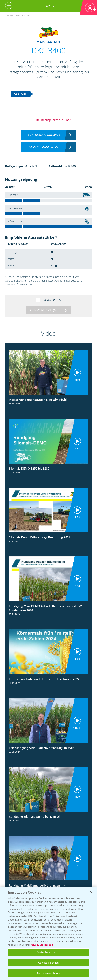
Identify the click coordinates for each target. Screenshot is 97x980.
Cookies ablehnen (48, 963)
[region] (48, 933)
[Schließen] (91, 892)
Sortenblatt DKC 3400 (44, 135)
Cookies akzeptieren (48, 973)
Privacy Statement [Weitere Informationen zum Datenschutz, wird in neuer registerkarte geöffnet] (42, 945)
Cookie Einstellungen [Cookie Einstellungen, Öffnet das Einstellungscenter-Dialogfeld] (49, 952)
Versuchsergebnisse (44, 147)
